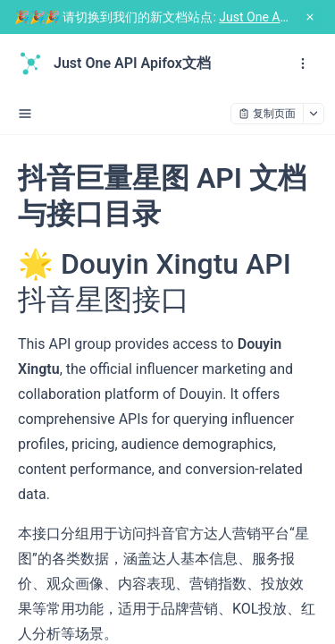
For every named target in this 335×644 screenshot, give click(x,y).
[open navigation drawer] (303, 64)
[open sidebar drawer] (25, 114)
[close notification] (310, 17)
